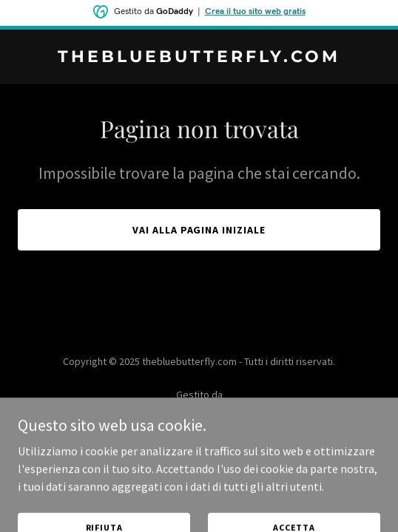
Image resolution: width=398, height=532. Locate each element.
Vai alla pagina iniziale (199, 230)
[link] (199, 58)
